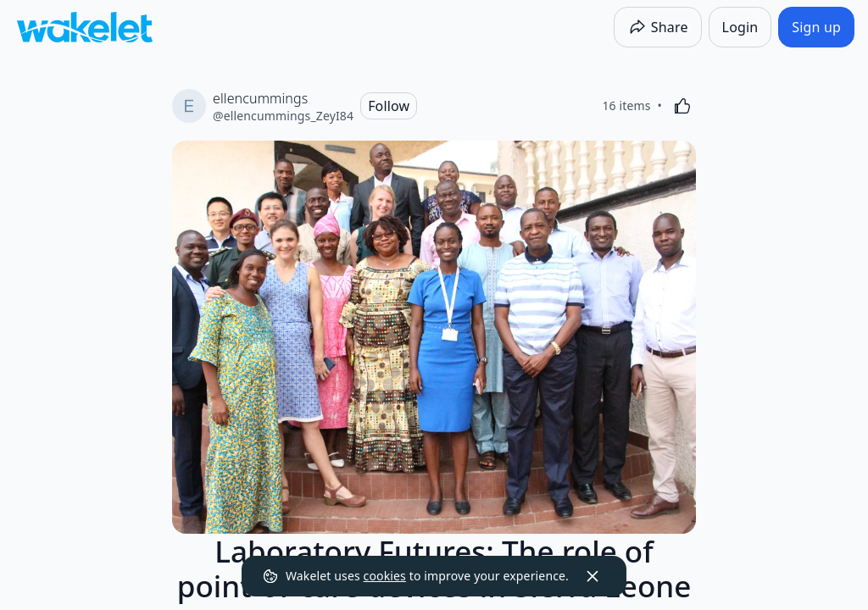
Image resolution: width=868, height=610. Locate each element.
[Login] (740, 27)
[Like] (682, 106)
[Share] (658, 27)
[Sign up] (816, 27)
